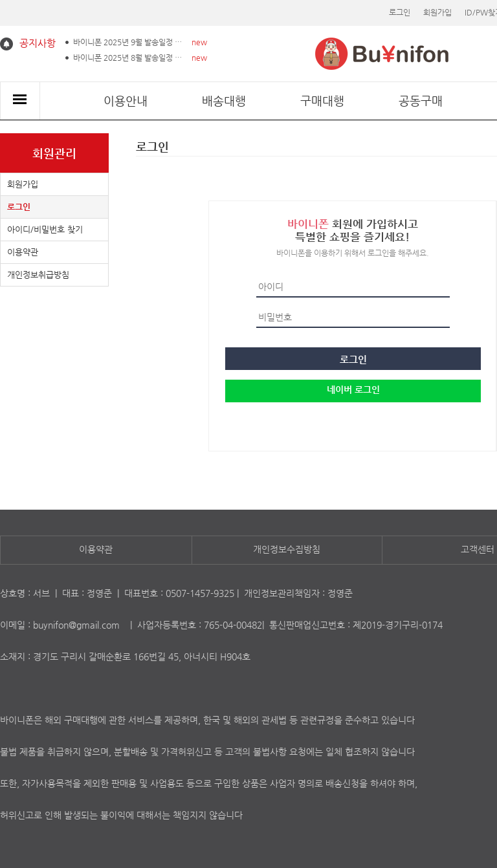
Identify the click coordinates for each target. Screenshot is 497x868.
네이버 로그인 (353, 389)
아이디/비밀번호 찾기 (45, 229)
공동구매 (421, 101)
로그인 (400, 12)
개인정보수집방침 (287, 549)
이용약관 (23, 252)
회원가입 (437, 12)
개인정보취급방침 (38, 275)
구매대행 (322, 101)
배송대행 (224, 101)
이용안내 (126, 101)
